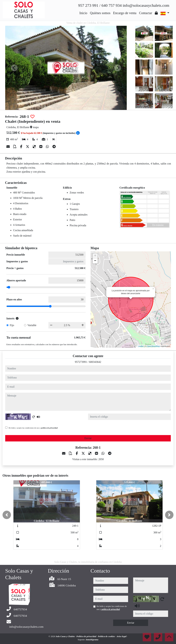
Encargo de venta (125, 13)
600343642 (95, 362)
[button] (7, 515)
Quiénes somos (100, 13)
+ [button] (95, 256)
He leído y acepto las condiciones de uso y (33, 428)
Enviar (88, 438)
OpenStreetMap (153, 346)
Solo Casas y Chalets (65, 636)
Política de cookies (107, 636)
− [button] (95, 261)
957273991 (81, 362)
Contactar (146, 13)
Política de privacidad (86, 636)
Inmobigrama (92, 640)
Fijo (12, 325)
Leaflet (141, 346)
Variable (32, 325)
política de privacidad (49, 428)
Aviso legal (122, 636)
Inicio (83, 13)
